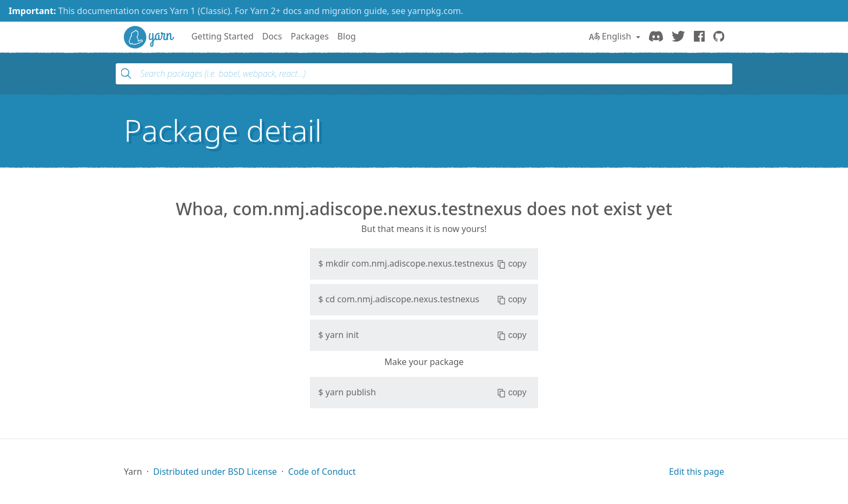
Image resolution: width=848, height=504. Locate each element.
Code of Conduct (322, 472)
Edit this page (697, 472)
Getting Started (223, 36)
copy (512, 264)
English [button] (611, 36)
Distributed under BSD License (215, 472)
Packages (309, 36)
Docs (272, 36)
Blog (347, 36)
